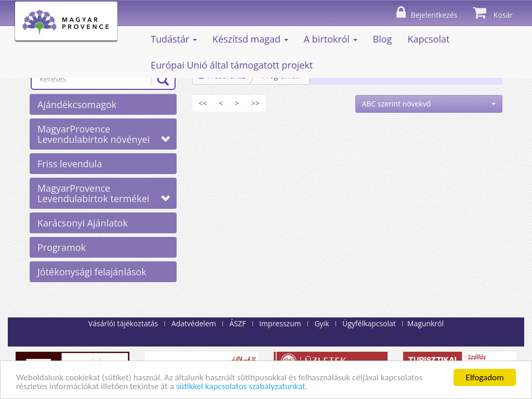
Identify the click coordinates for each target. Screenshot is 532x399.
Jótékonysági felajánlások (92, 272)
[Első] (203, 103)
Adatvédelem (194, 323)
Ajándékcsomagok (77, 104)
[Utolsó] (255, 103)
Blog (383, 39)
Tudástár (174, 39)
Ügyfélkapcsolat (369, 323)
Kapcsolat (428, 39)
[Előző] (221, 103)
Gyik (322, 323)
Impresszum (280, 323)
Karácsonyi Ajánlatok (83, 223)
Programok (62, 247)
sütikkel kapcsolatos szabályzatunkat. (242, 387)
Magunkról (425, 323)
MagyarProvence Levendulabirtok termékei (104, 193)
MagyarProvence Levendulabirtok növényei (104, 134)
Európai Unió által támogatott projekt (232, 65)
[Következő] (237, 103)
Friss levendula (70, 164)
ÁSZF (237, 323)
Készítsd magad (250, 39)
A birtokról (331, 39)
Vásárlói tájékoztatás (123, 323)
